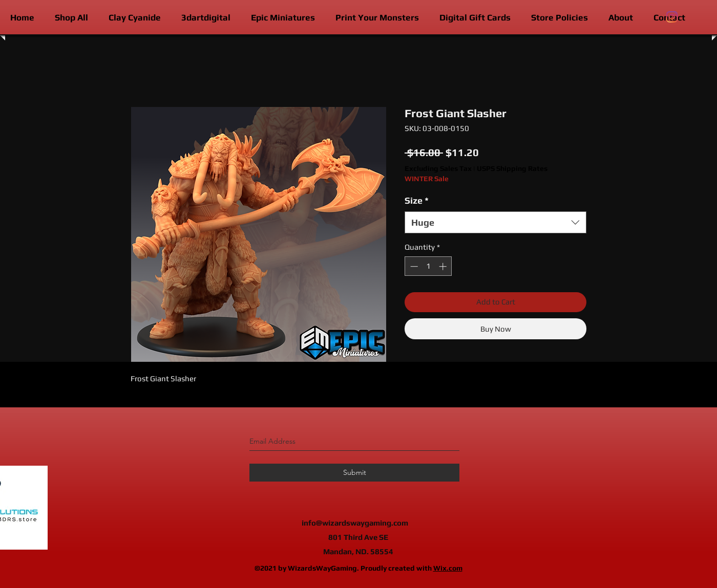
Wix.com (448, 568)
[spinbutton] (428, 266)
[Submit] (354, 473)
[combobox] (495, 222)
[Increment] (444, 266)
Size (417, 200)
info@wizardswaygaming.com (355, 523)
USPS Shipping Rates (512, 168)
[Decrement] (413, 266)
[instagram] (672, 17)
